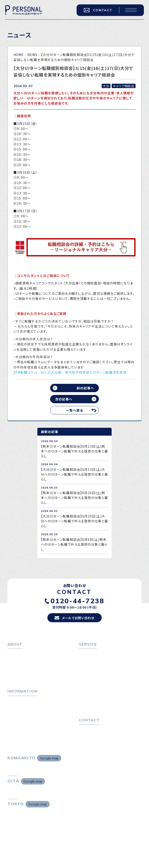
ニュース (14, 714)
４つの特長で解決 (94, 696)
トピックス (15, 701)
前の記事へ (85, 388)
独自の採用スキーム (96, 703)
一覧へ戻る (74, 410)
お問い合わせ (89, 729)
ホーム (12, 654)
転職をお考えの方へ (94, 654)
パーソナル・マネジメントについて (32, 660)
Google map (49, 758)
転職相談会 (90, 667)
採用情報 (16, 674)
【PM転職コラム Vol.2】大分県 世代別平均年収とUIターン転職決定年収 (70, 372)
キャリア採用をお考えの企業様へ (104, 682)
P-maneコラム (19, 708)
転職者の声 (90, 674)
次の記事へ (64, 399)
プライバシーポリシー (95, 736)
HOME (19, 55)
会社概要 (16, 667)
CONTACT (98, 10)
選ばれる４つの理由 (96, 689)
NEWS (32, 55)
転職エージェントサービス (101, 660)
